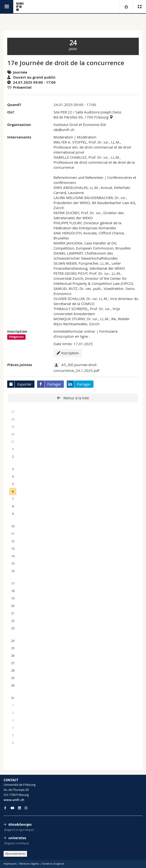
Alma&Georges (20, 824)
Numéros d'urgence (53, 864)
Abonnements (15, 854)
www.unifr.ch (14, 800)
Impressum (10, 864)
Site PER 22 (63, 112)
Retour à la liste (76, 398)
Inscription (68, 353)
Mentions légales (29, 864)
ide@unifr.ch (64, 130)
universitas (17, 838)
